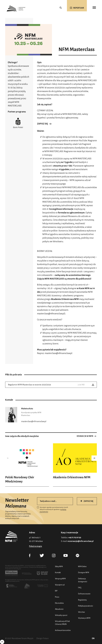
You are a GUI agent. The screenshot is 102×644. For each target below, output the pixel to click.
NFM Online (82, 566)
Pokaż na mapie (36, 546)
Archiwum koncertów (63, 630)
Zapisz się (42, 124)
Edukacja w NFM (85, 436)
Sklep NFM (59, 566)
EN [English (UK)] (93, 638)
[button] (94, 458)
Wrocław (81, 612)
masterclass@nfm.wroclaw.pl (51, 314)
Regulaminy (82, 600)
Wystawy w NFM (84, 618)
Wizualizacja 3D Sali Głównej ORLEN (62, 623)
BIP (56, 591)
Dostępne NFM (84, 572)
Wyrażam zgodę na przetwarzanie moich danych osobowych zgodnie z (53, 509)
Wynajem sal (60, 585)
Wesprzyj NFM (60, 579)
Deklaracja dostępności (83, 580)
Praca (57, 597)
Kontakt (58, 572)
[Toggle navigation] (94, 8)
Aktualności (59, 609)
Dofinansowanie (84, 594)
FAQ (80, 588)
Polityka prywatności (86, 606)
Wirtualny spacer (61, 615)
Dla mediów (59, 603)
